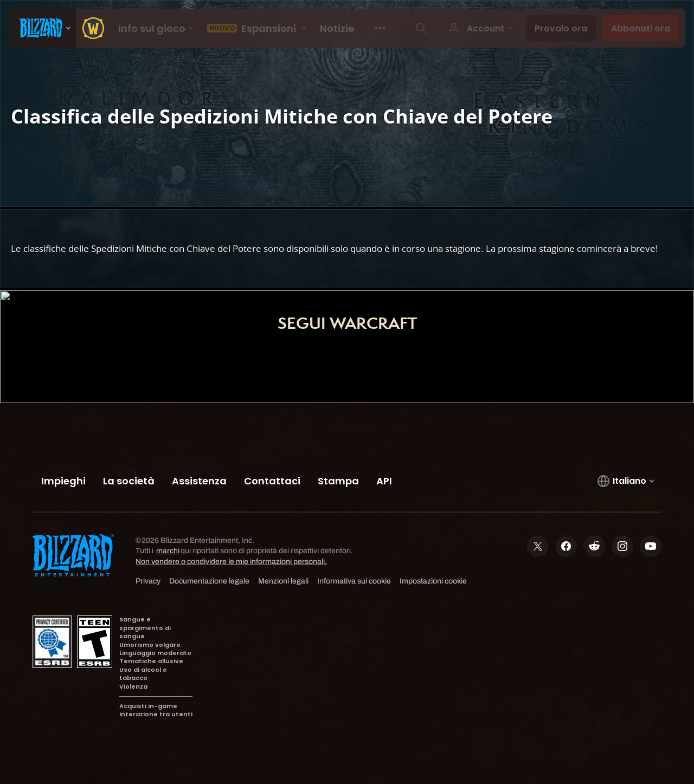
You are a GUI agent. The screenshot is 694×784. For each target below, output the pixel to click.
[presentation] (42, 28)
